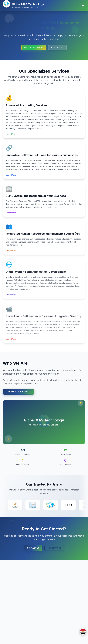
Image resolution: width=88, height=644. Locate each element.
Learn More (12, 135)
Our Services (54, 548)
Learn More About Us (18, 392)
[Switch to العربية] (83, 632)
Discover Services (34, 47)
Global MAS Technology (28, 4)
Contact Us (57, 47)
